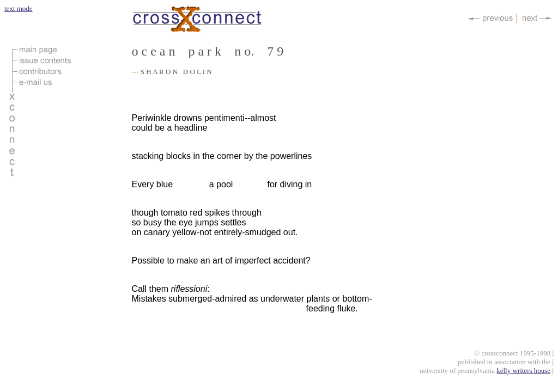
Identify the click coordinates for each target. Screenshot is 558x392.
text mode (19, 8)
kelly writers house (523, 372)
